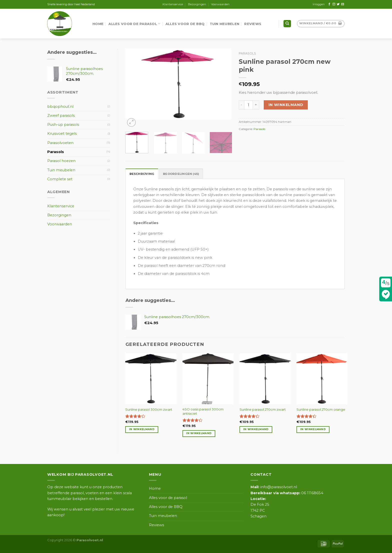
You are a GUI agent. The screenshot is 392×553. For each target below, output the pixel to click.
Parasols (247, 53)
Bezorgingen (197, 4)
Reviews (253, 24)
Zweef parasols (61, 116)
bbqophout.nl (60, 107)
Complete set (60, 179)
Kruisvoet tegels (62, 134)
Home (98, 24)
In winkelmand (286, 105)
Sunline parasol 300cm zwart (149, 409)
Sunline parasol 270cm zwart (263, 409)
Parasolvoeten (60, 143)
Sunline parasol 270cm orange (321, 409)
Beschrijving (142, 174)
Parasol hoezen (61, 161)
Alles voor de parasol (134, 24)
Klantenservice (173, 4)
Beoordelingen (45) (181, 174)
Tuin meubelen (224, 24)
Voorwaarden (220, 4)
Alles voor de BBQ (185, 24)
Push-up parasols (63, 125)
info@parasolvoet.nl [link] (274, 487)
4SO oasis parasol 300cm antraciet (203, 411)
